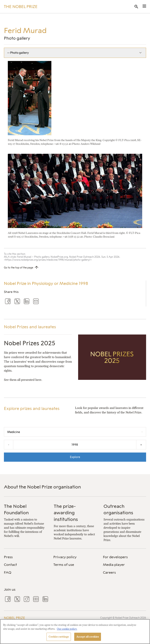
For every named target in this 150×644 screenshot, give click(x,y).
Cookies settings (59, 637)
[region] (75, 632)
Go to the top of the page (19, 268)
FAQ (8, 572)
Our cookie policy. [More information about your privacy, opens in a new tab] (67, 629)
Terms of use (64, 565)
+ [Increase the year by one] (141, 445)
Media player (114, 565)
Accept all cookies (88, 637)
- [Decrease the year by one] (9, 445)
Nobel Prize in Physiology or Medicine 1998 (46, 283)
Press (8, 557)
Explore (75, 457)
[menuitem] (25, 557)
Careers (109, 572)
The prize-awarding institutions (66, 513)
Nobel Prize (14, 618)
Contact (10, 565)
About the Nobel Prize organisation (42, 487)
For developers (115, 557)
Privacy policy (65, 557)
